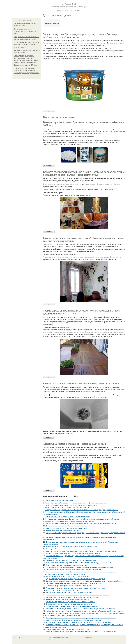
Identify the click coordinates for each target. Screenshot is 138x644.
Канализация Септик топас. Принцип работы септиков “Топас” (68, 629)
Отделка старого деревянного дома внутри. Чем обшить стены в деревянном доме (75, 579)
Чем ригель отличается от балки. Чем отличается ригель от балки (69, 604)
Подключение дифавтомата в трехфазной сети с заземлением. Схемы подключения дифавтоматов (27, 71)
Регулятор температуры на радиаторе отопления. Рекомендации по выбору (73, 554)
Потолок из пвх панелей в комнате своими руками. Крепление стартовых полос (74, 620)
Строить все (69, 4)
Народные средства (52, 23)
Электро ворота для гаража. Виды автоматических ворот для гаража (70, 602)
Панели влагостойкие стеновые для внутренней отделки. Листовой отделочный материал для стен (81, 524)
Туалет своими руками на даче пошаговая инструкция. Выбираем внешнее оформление (77, 595)
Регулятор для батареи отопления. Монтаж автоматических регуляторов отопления (76, 588)
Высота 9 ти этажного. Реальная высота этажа (62, 590)
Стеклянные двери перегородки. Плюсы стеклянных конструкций (69, 586)
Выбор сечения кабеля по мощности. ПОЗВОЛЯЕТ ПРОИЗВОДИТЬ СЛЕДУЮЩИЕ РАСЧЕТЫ (79, 563)
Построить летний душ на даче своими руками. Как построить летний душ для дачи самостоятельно (82, 609)
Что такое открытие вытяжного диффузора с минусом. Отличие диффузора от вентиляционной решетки (82, 519)
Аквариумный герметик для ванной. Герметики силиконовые (74, 444)
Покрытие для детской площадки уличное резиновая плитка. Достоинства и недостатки (76, 503)
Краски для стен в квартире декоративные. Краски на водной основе (69, 521)
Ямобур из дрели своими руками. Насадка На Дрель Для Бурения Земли (71, 505)
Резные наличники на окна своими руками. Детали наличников (67, 517)
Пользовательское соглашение (61, 638)
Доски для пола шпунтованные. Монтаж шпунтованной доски (68, 600)
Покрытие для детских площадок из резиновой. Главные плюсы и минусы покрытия (27, 45)
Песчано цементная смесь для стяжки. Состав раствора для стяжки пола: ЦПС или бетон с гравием (81, 632)
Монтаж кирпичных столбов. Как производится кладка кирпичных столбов (72, 547)
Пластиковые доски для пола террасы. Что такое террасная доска (69, 593)
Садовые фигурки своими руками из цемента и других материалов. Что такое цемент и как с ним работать (84, 581)
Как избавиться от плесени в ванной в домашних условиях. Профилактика (82, 384)
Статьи (76, 10)
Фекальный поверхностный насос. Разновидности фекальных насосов (71, 560)
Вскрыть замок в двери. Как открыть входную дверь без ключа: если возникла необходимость (79, 622)
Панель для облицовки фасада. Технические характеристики (67, 549)
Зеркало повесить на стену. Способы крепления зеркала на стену (25, 31)
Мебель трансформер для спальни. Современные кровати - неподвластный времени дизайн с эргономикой (84, 611)
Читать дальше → (49, 111)
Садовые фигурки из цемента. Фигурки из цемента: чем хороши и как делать (73, 597)
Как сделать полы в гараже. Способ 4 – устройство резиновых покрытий (71, 606)
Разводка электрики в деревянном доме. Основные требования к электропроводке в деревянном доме (82, 510)
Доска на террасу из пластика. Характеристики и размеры (66, 526)
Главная (59, 10)
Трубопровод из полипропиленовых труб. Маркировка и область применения (73, 570)
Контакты (52, 638)
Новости (68, 10)
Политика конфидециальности (56, 640)
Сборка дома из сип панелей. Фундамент (60, 501)
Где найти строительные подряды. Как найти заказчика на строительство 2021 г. (74, 583)
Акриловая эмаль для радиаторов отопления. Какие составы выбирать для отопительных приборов (81, 551)
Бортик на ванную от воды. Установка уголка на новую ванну (67, 577)
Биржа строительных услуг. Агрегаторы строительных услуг (67, 565)
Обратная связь (88, 638)
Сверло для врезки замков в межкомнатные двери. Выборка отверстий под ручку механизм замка (81, 618)
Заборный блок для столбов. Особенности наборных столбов (67, 508)
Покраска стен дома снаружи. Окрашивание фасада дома (66, 528)
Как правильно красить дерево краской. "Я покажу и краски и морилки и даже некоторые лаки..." (80, 567)
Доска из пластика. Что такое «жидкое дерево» (63, 531)
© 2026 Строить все (19, 638)
